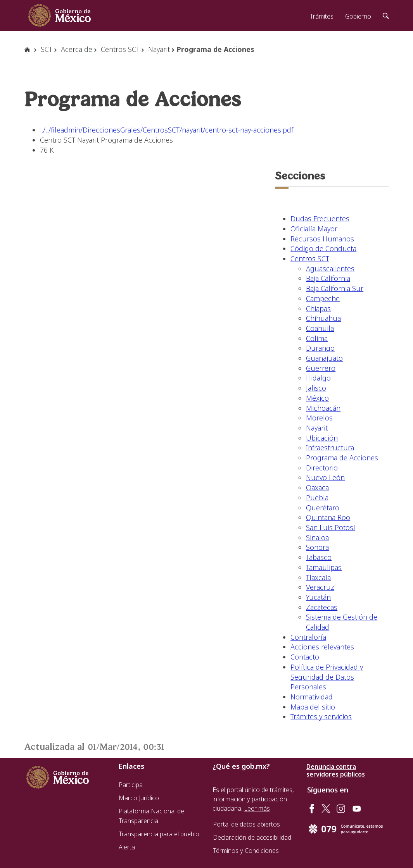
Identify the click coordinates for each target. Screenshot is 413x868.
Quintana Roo (328, 517)
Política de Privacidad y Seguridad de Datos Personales (327, 677)
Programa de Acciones (342, 458)
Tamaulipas (324, 567)
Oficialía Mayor (314, 229)
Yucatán (318, 597)
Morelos (319, 418)
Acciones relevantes (322, 647)
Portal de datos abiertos (246, 824)
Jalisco (316, 388)
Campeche (323, 298)
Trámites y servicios (321, 716)
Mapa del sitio (313, 707)
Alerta (127, 847)
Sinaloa (317, 537)
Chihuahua (323, 318)
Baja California (328, 278)
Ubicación (322, 438)
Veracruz (320, 587)
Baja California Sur (335, 288)
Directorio (322, 468)
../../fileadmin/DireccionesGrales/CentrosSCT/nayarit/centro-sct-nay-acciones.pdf (167, 130)
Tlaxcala (318, 577)
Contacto (305, 657)
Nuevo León (325, 477)
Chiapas (318, 308)
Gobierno (358, 16)
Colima (317, 338)
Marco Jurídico (139, 798)
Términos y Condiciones (246, 851)
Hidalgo (318, 378)
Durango (320, 348)
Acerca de (77, 49)
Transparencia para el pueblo (159, 834)
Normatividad (312, 697)
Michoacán (323, 408)
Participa (131, 785)
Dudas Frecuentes (320, 219)
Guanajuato (324, 358)
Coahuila (320, 328)
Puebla (317, 498)
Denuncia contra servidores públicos (336, 770)
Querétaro (323, 508)
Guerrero (321, 368)
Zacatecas (322, 607)
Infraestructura (330, 448)
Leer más (257, 808)
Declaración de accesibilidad (252, 837)
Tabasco (319, 557)
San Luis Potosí (331, 527)
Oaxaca (317, 487)
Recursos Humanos (322, 239)
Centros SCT (120, 49)
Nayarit (159, 49)
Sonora (317, 547)
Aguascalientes (330, 269)
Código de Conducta (323, 248)
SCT (47, 49)
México (317, 398)
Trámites (322, 16)
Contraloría (308, 637)
